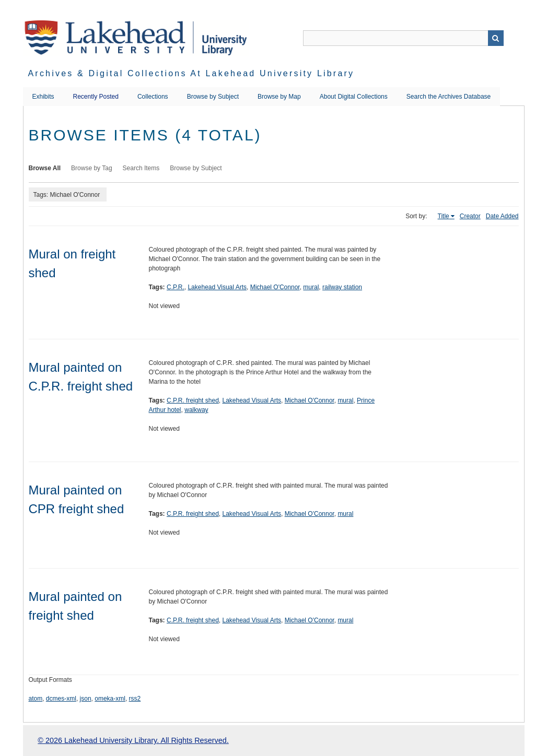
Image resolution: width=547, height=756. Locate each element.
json (86, 699)
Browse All (45, 168)
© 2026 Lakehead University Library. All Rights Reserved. (133, 740)
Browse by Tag (92, 168)
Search (496, 38)
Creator (470, 216)
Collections (153, 97)
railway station (342, 287)
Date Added (502, 216)
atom (36, 699)
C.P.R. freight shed (193, 400)
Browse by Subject (213, 97)
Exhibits (43, 97)
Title (444, 216)
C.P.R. (176, 287)
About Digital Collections (354, 97)
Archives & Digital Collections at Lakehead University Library (191, 73)
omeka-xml (110, 699)
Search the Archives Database (449, 97)
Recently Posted (96, 97)
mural (311, 287)
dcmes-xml (61, 699)
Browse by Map (279, 97)
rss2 (135, 699)
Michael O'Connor (275, 287)
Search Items (141, 168)
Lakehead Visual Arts (217, 287)
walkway (196, 410)
